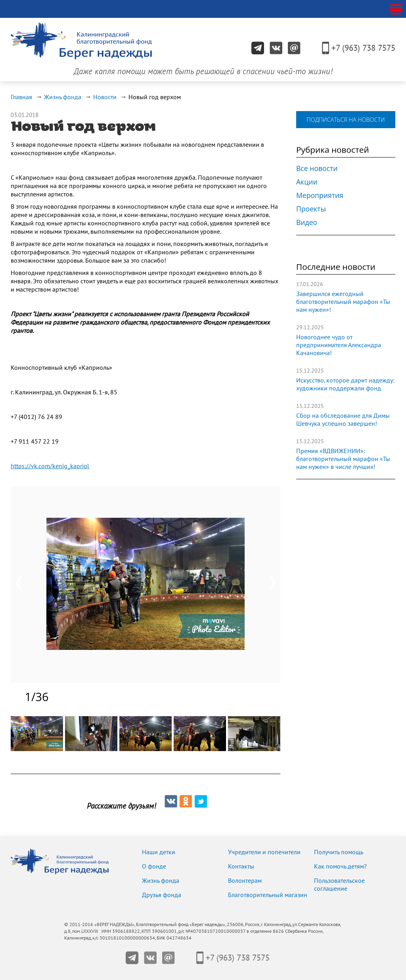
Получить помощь (339, 852)
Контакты (241, 867)
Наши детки (159, 852)
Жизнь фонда (63, 97)
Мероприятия (320, 195)
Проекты (311, 209)
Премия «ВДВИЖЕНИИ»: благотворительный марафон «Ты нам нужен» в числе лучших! (343, 459)
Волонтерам (245, 881)
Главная (21, 97)
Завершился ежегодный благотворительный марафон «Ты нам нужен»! (343, 302)
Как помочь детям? (340, 867)
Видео (307, 222)
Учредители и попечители (264, 852)
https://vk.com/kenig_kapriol (50, 466)
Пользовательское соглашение (339, 885)
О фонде (154, 867)
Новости (105, 97)
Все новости (317, 168)
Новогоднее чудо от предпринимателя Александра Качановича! (339, 345)
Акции (307, 182)
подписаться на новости (346, 120)
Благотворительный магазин (268, 895)
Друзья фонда (162, 895)
